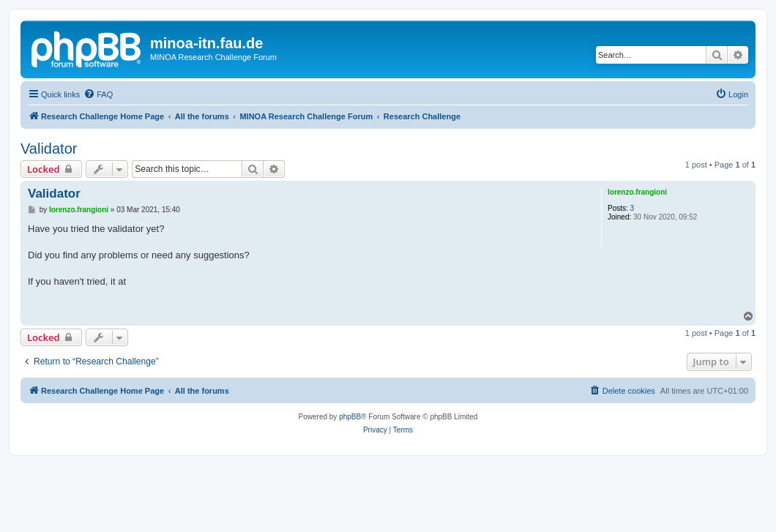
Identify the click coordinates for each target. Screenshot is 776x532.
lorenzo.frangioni (637, 192)
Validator (49, 149)
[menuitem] (98, 94)
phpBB (350, 417)
